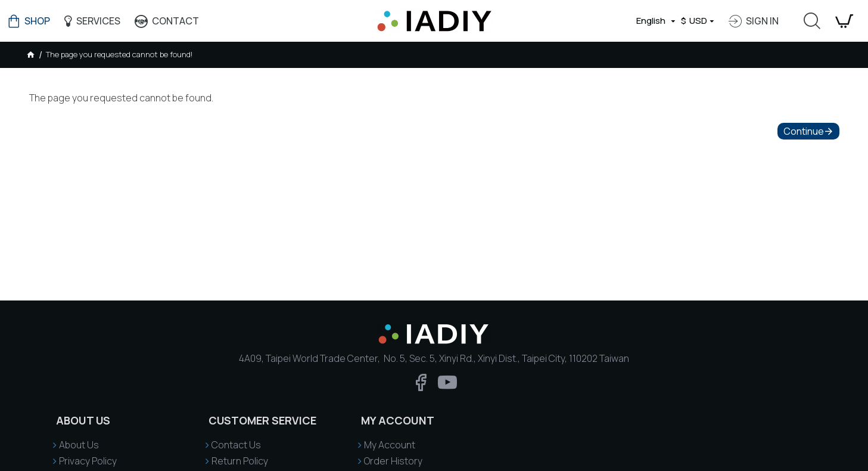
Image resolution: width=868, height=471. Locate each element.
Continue (804, 131)
